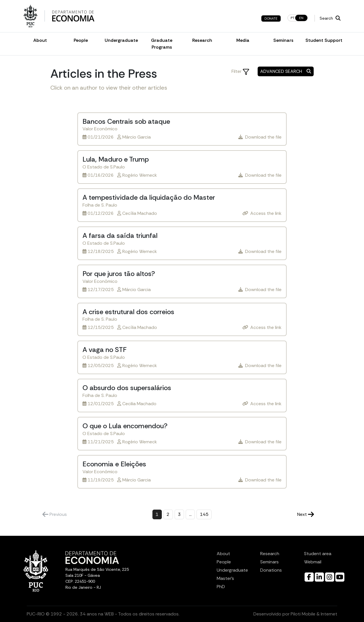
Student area (318, 554)
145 (204, 514)
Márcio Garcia (136, 137)
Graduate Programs (162, 44)
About (40, 40)
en (301, 18)
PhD (221, 587)
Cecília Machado (140, 213)
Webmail (313, 562)
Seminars (283, 40)
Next (306, 514)
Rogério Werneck (140, 175)
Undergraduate (121, 40)
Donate (271, 18)
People (81, 40)
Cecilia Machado (139, 404)
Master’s (225, 578)
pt (293, 18)
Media (243, 40)
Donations (271, 570)
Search (330, 18)
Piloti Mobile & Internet (314, 614)
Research (202, 40)
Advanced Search (286, 71)
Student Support (324, 40)
